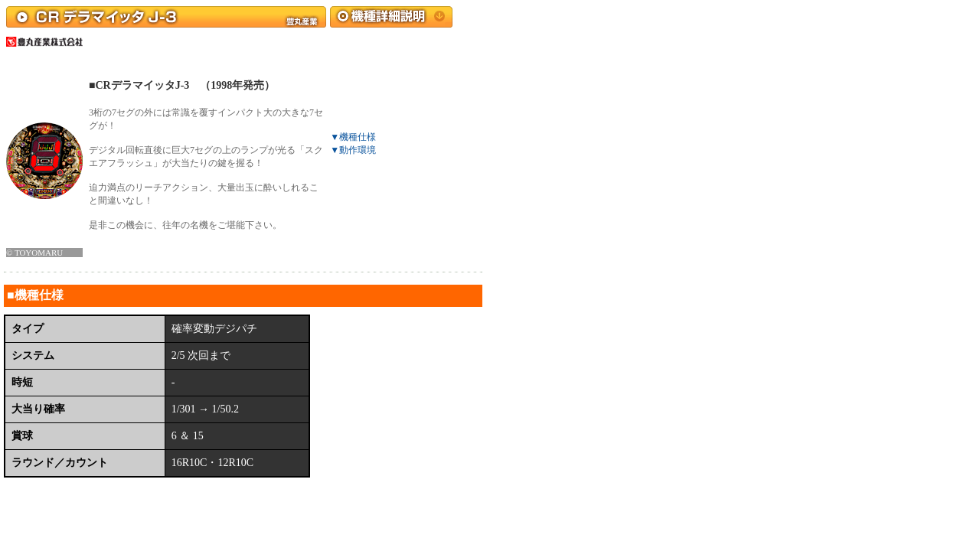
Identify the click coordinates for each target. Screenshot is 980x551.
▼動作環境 (353, 150)
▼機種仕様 (353, 137)
